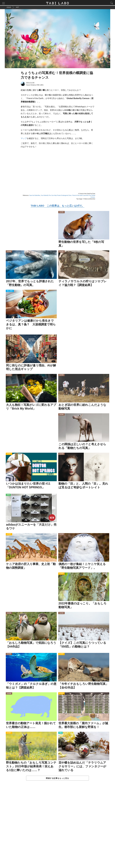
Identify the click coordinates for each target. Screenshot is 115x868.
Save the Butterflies (35, 196)
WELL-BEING (10, 292)
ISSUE (8, 496)
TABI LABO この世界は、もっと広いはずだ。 (57, 206)
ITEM (60, 734)
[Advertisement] (57, 827)
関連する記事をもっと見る (57, 779)
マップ (24, 139)
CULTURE (61, 213)
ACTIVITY (9, 455)
